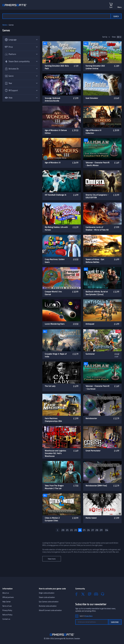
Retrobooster (91, 418)
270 (63, 530)
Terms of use (7, 606)
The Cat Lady (50, 386)
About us (6, 593)
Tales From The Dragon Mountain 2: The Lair (54, 487)
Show (114, 37)
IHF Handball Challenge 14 (56, 195)
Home (5, 25)
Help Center (7, 602)
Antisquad (90, 324)
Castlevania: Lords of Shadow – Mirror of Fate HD (97, 229)
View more (52, 559)
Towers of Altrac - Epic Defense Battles (95, 261)
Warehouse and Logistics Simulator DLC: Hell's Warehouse (55, 453)
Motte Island (91, 518)
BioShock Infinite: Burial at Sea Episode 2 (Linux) (97, 293)
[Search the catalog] (56, 16)
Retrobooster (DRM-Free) (96, 486)
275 (84, 530)
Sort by (105, 37)
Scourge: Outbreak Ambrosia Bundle (52, 99)
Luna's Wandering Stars (55, 324)
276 (88, 530)
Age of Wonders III (53, 163)
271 (67, 530)
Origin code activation (47, 593)
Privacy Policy (7, 610)
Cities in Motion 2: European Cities (52, 519)
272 (71, 530)
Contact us (6, 619)
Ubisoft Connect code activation (50, 610)
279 (101, 530)
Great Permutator (93, 451)
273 (76, 530)
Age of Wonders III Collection (93, 132)
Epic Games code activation (49, 602)
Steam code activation (47, 597)
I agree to (86, 616)
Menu (120, 7)
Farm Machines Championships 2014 (53, 420)
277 (93, 530)
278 (97, 530)
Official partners (8, 597)
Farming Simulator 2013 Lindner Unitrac (95, 67)
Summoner (90, 354)
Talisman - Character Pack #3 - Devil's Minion (98, 164)
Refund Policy (7, 615)
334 (107, 530)
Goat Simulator (92, 98)
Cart (111, 7)
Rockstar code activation (48, 606)
